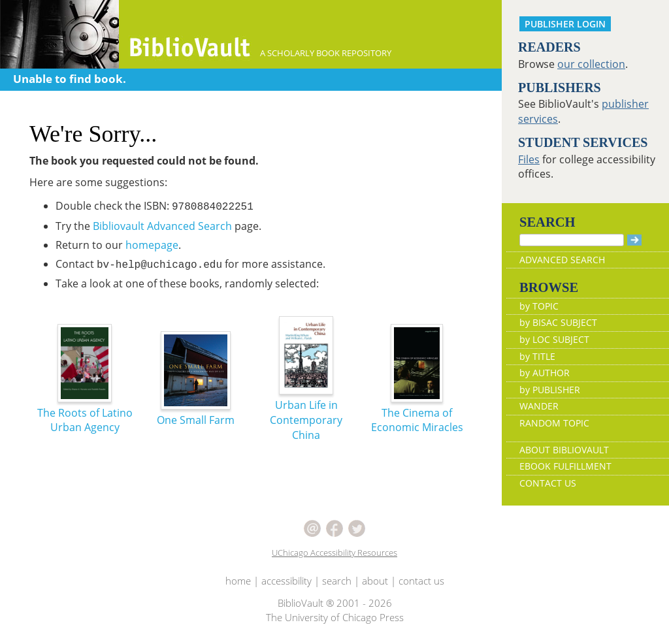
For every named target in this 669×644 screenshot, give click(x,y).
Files (529, 159)
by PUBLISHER (550, 390)
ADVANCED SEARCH (562, 260)
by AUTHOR (545, 373)
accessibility (286, 581)
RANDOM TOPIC (554, 423)
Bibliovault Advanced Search (162, 226)
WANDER (539, 406)
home (238, 581)
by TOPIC (539, 306)
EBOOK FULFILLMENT (565, 466)
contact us (421, 581)
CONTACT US (548, 483)
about (375, 581)
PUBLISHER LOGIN (565, 24)
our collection (591, 64)
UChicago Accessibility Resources (334, 553)
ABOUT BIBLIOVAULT (564, 450)
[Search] (572, 240)
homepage (152, 245)
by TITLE (537, 356)
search (337, 581)
